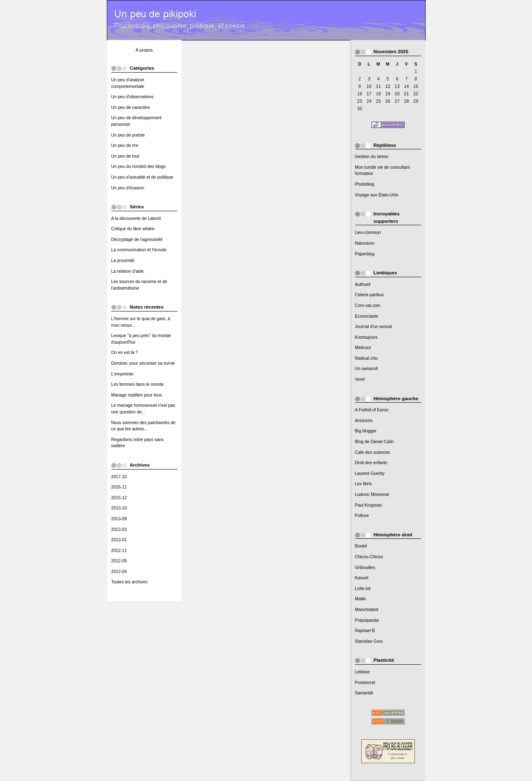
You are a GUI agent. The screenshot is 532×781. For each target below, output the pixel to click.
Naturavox (365, 243)
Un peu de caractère (131, 107)
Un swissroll (366, 369)
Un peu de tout (125, 156)
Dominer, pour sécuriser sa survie (143, 363)
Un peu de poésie (128, 135)
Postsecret (365, 683)
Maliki (361, 599)
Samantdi (364, 693)
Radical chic (367, 358)
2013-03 (119, 530)
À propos (144, 50)
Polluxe (362, 516)
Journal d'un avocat (374, 327)
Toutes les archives (129, 582)
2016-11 (119, 487)
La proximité (123, 261)
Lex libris (364, 484)
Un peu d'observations (133, 97)
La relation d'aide (128, 271)
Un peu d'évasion (128, 188)
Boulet (361, 546)
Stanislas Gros (369, 641)
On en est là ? (125, 353)
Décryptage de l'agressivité (137, 239)
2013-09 (119, 519)
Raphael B (365, 631)
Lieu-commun (368, 232)
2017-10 (119, 477)
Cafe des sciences (373, 452)
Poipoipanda (367, 620)
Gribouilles (365, 567)
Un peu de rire (125, 145)
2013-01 (119, 540)
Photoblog (365, 184)
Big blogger (366, 431)
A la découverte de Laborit (136, 218)
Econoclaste (367, 316)
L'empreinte (122, 374)
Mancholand (367, 610)
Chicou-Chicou (369, 557)
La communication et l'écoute (139, 250)
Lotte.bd (363, 589)
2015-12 (119, 498)
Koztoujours (366, 337)
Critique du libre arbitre (133, 229)
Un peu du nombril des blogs (139, 166)
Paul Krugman (369, 505)
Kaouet (362, 578)
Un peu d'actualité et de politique (142, 177)
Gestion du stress (372, 157)
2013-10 (119, 508)
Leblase (363, 672)
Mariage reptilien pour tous (137, 395)
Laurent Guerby (370, 473)
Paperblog (365, 254)
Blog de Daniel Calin (374, 442)
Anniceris (364, 421)
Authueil (363, 284)
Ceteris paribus (370, 295)
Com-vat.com (368, 306)
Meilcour (363, 348)
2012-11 (119, 551)
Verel (360, 379)
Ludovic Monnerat (372, 494)
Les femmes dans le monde (138, 384)
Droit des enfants (371, 463)
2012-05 (119, 561)
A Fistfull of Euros (372, 410)
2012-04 (119, 572)
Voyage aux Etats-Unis (377, 195)
